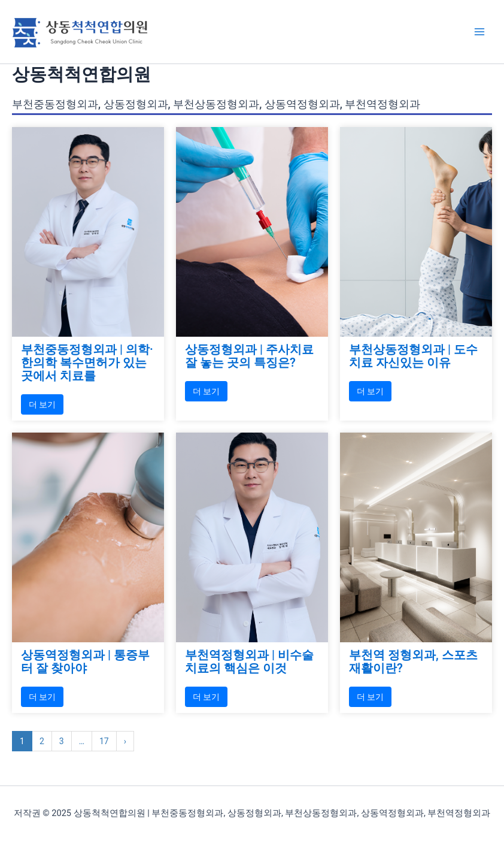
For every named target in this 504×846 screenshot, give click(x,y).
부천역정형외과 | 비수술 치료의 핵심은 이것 (249, 661)
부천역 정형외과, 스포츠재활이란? (413, 661)
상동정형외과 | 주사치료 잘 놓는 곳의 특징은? (249, 356)
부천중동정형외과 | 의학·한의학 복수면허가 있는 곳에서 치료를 (87, 362)
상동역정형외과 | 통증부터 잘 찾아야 (85, 661)
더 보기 (42, 404)
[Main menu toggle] (479, 32)
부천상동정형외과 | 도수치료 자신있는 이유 (413, 356)
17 (104, 741)
